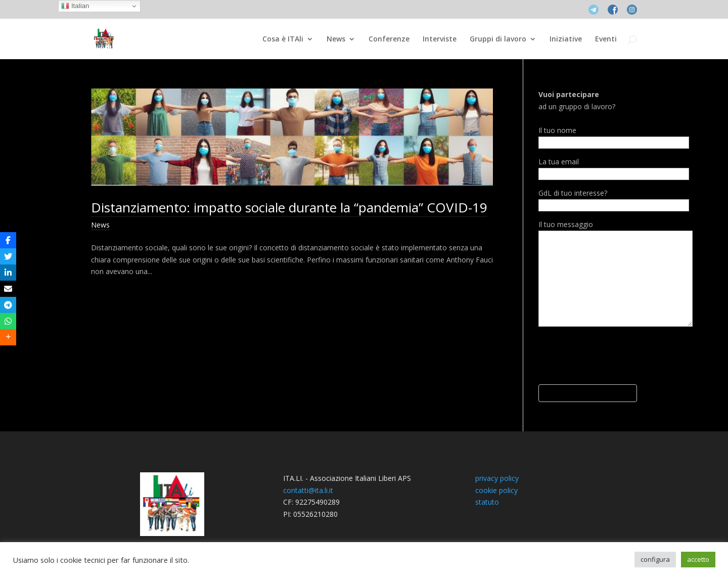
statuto (487, 502)
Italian (75, 6)
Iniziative (566, 39)
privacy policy (497, 478)
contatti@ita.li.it (308, 490)
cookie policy (496, 490)
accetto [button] (698, 559)
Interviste (440, 39)
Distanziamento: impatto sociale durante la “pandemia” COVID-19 (289, 207)
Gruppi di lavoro (498, 39)
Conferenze (389, 39)
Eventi (606, 39)
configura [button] (655, 559)
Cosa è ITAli (283, 39)
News (336, 39)
